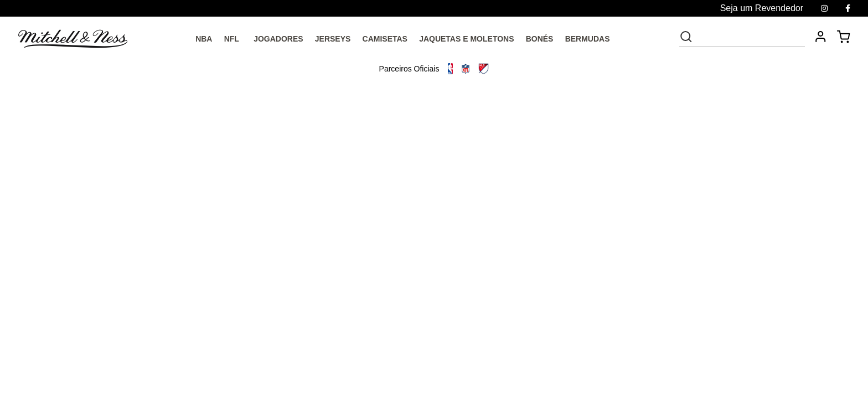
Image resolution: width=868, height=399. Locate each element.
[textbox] (750, 37)
